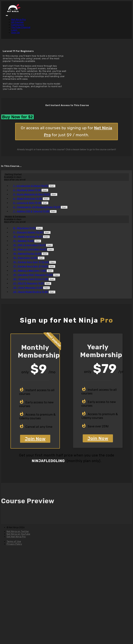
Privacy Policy (14, 544)
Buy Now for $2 (18, 117)
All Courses (17, 22)
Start (52, 186)
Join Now (35, 439)
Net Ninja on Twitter (18, 531)
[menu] (66, 26)
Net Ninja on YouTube (18, 534)
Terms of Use (14, 541)
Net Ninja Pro (19, 20)
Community (18, 25)
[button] (7, 16)
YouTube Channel (21, 27)
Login (14, 30)
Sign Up (16, 33)
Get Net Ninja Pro (16, 537)
